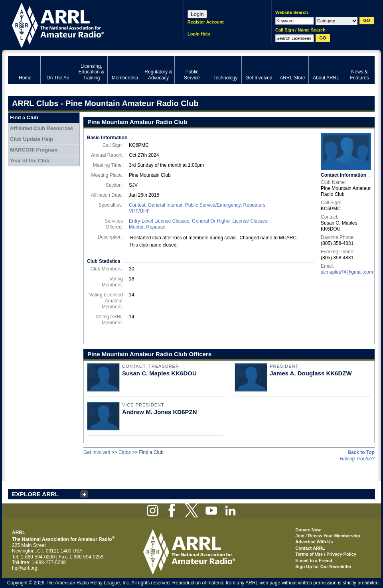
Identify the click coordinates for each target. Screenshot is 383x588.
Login (197, 14)
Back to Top (361, 452)
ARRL (86, 24)
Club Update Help (32, 139)
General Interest (165, 205)
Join (300, 536)
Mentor (136, 227)
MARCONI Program (34, 150)
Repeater (156, 227)
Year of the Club (30, 161)
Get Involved (97, 452)
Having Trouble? (357, 459)
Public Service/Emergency (213, 205)
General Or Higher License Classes (230, 221)
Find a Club (24, 117)
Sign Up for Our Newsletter (323, 566)
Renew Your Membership (334, 536)
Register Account (206, 22)
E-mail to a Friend (314, 560)
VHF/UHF (139, 211)
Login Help (199, 34)
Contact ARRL (310, 548)
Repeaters (254, 205)
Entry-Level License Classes (159, 221)
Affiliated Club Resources (41, 128)
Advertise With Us (314, 542)
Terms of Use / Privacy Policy (326, 554)
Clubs (125, 452)
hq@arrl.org (25, 568)
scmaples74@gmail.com (347, 272)
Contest (137, 205)
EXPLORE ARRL (35, 494)
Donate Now (308, 530)
